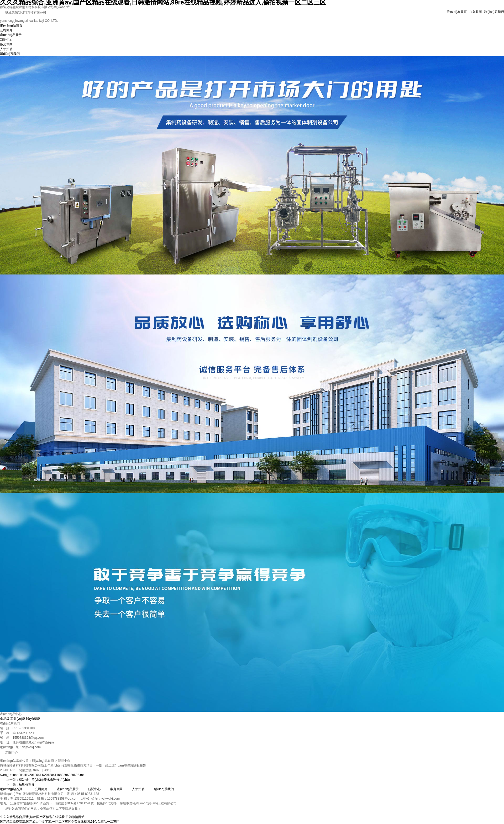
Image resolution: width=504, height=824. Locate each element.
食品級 (5, 719)
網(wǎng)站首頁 (11, 25)
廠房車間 (6, 44)
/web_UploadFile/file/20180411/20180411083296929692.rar (42, 775)
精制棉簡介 (27, 784)
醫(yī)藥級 (33, 719)
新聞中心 (6, 40)
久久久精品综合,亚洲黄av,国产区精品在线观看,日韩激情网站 (42, 817)
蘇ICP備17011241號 (79, 803)
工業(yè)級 (18, 719)
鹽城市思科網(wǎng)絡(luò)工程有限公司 (148, 803)
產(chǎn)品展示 (11, 35)
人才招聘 (6, 49)
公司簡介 (6, 30)
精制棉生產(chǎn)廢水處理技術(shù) (44, 780)
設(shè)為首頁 (457, 12)
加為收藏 (476, 12)
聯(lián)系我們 (494, 12)
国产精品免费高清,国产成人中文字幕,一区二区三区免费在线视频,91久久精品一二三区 (60, 822)
